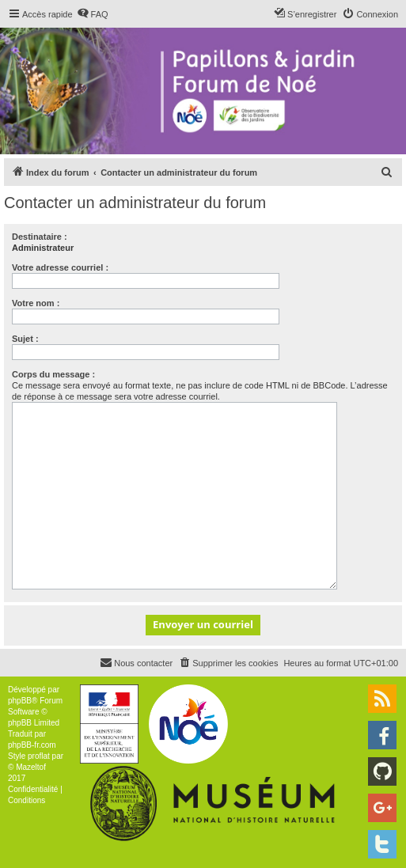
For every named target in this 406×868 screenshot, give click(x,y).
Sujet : (25, 339)
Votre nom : (36, 303)
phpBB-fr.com (32, 745)
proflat (39, 756)
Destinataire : (40, 237)
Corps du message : (53, 374)
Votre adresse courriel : (60, 267)
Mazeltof (31, 767)
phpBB (20, 701)
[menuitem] (93, 14)
